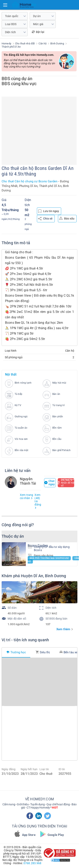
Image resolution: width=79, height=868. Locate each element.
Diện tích (51, 608)
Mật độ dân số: (17, 619)
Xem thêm (63, 629)
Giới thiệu (23, 804)
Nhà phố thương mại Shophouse (49, 558)
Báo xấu (67, 218)
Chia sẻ (45, 219)
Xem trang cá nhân (26, 496)
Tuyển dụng (37, 804)
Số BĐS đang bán (56, 619)
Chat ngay (50, 483)
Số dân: (12, 608)
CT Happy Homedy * (42, 808)
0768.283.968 (32, 863)
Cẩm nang (9, 804)
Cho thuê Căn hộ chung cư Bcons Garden (29, 181)
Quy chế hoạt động (58, 804)
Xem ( (38, 501)
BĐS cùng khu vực (19, 84)
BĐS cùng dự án (17, 79)
